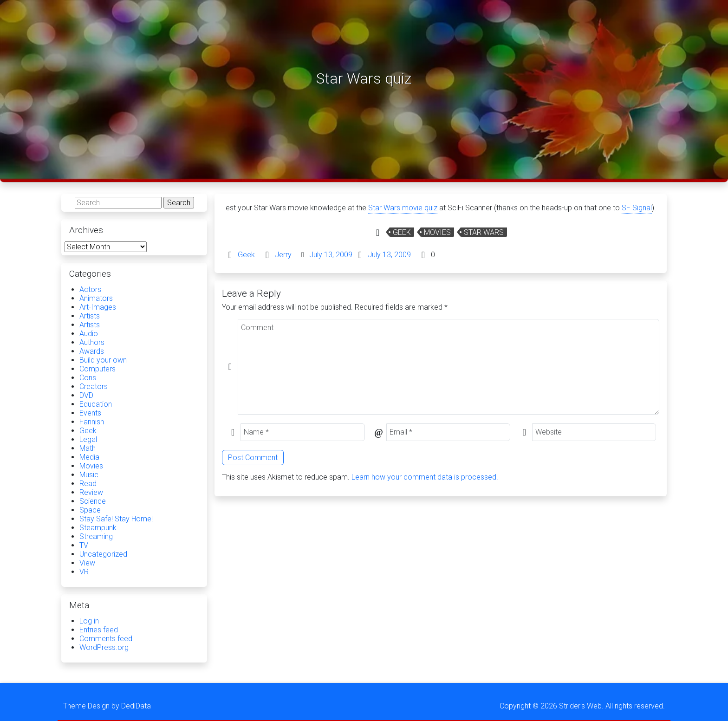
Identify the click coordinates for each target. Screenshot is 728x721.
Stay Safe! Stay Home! (116, 519)
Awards (92, 351)
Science (93, 501)
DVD (86, 395)
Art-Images (98, 307)
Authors (92, 342)
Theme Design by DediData (107, 706)
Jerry (283, 255)
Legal (88, 439)
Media (89, 457)
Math (88, 448)
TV (84, 545)
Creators (94, 386)
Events (90, 413)
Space (90, 510)
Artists (90, 316)
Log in (89, 621)
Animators (96, 298)
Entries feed (99, 630)
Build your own (103, 360)
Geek (402, 232)
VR (84, 572)
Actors (90, 289)
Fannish (92, 422)
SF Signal (637, 208)
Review (91, 492)
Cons (88, 378)
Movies (437, 232)
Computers (97, 369)
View (87, 563)
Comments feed (106, 639)
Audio (89, 334)
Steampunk (98, 528)
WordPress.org (104, 647)
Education (96, 404)
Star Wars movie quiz (403, 208)
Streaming (96, 536)
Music (89, 475)
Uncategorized (103, 554)
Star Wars (484, 232)
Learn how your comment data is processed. (425, 477)
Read (88, 484)
